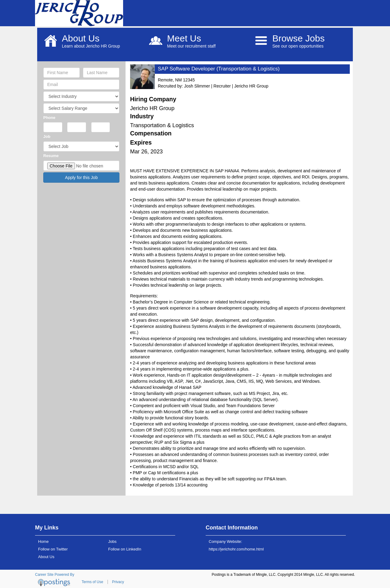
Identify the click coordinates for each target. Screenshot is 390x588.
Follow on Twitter (53, 549)
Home (43, 541)
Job (47, 136)
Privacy (118, 582)
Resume (51, 156)
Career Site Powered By (55, 575)
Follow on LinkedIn (125, 549)
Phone (49, 118)
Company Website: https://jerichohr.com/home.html (236, 545)
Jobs (112, 541)
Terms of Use (92, 582)
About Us (46, 557)
